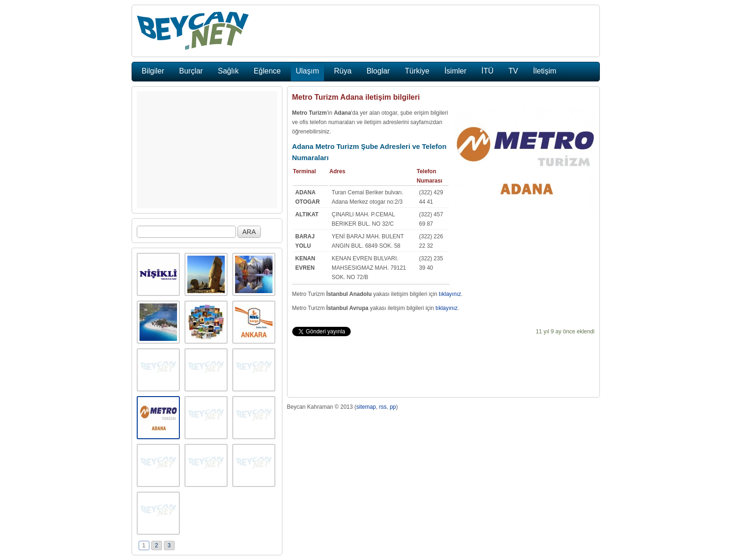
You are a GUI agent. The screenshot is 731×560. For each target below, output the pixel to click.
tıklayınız (450, 294)
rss (383, 407)
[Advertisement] (207, 150)
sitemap (366, 407)
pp (393, 407)
